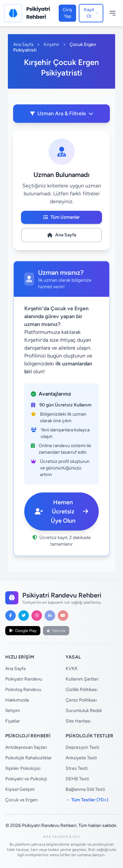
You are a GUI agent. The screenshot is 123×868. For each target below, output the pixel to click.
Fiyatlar (13, 721)
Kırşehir (51, 44)
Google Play (23, 631)
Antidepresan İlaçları (26, 747)
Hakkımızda (17, 700)
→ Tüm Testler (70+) (87, 800)
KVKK (72, 669)
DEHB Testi (77, 779)
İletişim (13, 711)
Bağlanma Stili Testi (85, 789)
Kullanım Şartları (82, 679)
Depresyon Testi (82, 747)
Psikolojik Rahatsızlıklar (29, 758)
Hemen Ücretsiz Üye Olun (61, 511)
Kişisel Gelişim (20, 789)
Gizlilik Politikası (82, 690)
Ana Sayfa (23, 44)
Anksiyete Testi (81, 758)
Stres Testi (77, 768)
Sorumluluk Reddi (84, 711)
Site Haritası (78, 721)
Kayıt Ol (91, 13)
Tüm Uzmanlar (61, 217)
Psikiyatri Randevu (24, 679)
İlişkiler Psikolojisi (23, 768)
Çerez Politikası (81, 700)
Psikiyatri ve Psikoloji (26, 779)
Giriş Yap (67, 13)
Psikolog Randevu (23, 690)
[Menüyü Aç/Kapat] (113, 13)
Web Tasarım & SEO (61, 837)
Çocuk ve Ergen (21, 800)
